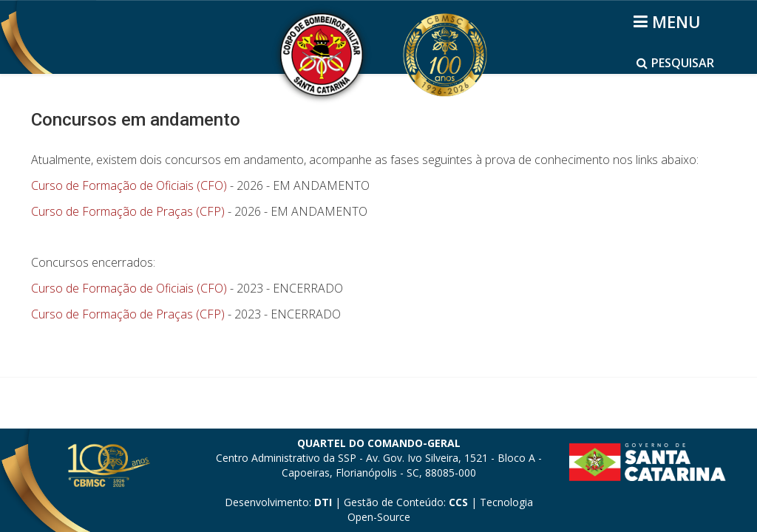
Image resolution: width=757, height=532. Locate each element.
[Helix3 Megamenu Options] (669, 21)
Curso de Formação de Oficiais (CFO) (129, 185)
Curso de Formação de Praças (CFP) (128, 211)
